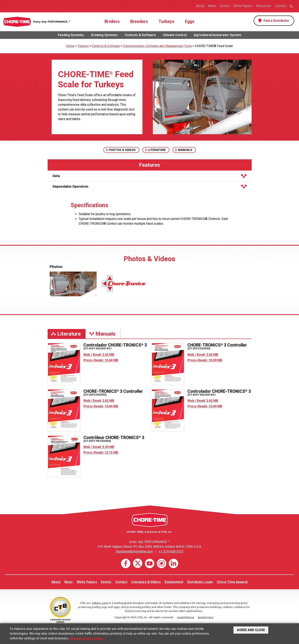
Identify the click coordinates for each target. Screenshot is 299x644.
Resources (264, 6)
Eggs (190, 21)
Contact (281, 6)
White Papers (243, 6)
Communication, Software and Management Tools (157, 46)
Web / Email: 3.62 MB (99, 355)
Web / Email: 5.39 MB (99, 447)
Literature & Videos (146, 582)
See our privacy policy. (86, 638)
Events (225, 6)
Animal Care (205, 617)
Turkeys (166, 21)
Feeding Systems (71, 35)
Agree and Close (251, 630)
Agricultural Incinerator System (218, 35)
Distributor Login (200, 582)
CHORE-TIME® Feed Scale (214, 46)
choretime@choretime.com (134, 551)
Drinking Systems (104, 35)
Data (150, 176)
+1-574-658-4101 (171, 551)
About (200, 6)
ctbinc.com (100, 603)
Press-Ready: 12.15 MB (101, 452)
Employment (174, 582)
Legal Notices (186, 617)
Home (70, 46)
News (212, 6)
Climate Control (175, 35)
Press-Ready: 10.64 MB (101, 360)
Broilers (112, 21)
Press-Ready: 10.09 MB (205, 360)
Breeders (139, 21)
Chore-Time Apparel (232, 582)
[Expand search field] (291, 6)
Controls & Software (140, 35)
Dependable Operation (150, 186)
